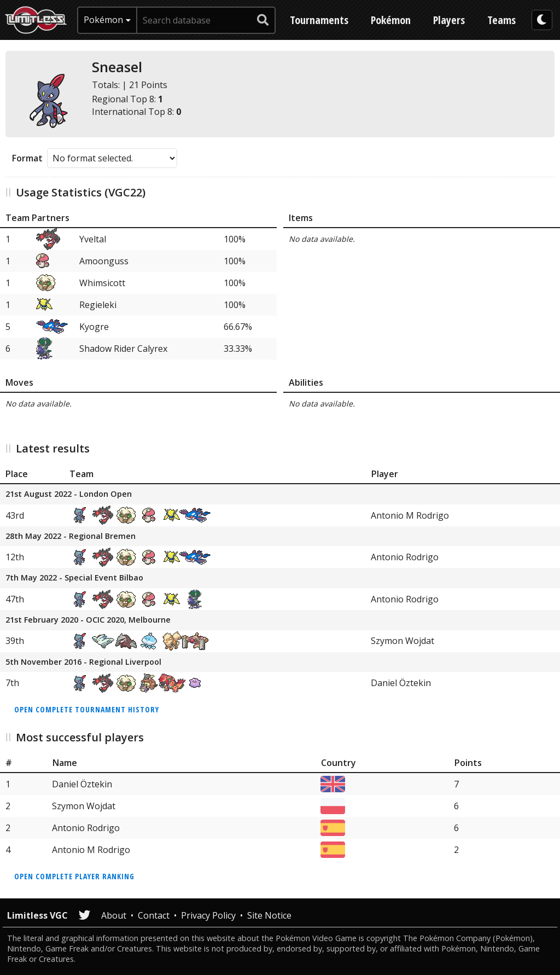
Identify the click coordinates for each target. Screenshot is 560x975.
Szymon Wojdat (402, 641)
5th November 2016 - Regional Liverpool (83, 662)
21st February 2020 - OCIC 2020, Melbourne (88, 620)
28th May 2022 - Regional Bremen (71, 536)
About (114, 915)
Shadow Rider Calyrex (123, 349)
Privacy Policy (208, 915)
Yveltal (93, 239)
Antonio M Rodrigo (410, 515)
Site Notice (269, 915)
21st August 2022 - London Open (69, 494)
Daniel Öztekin (401, 683)
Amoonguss (104, 261)
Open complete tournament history (87, 709)
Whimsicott (102, 283)
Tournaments (319, 20)
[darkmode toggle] (542, 20)
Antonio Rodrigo (405, 557)
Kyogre (94, 327)
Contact (154, 915)
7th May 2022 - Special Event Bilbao (74, 578)
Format (27, 158)
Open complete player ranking (74, 876)
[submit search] (263, 20)
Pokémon (391, 20)
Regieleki (98, 305)
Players (449, 20)
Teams (501, 20)
